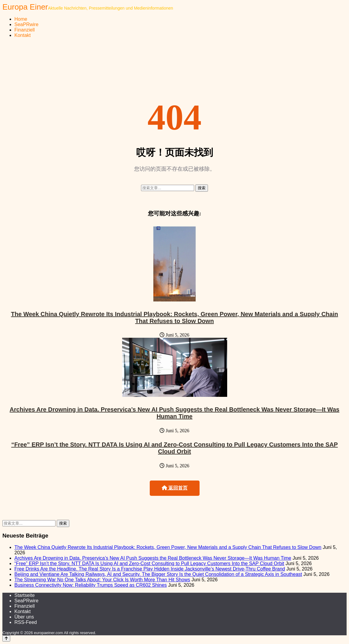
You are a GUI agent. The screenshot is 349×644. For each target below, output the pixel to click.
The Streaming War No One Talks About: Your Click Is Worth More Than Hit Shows (102, 580)
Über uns (24, 617)
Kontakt (23, 35)
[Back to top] (6, 638)
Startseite (25, 595)
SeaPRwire (26, 24)
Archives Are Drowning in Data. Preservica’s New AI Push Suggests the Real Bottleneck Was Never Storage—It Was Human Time (174, 413)
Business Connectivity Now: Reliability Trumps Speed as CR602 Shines (91, 585)
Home (21, 19)
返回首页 (175, 488)
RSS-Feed (26, 622)
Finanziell (25, 30)
